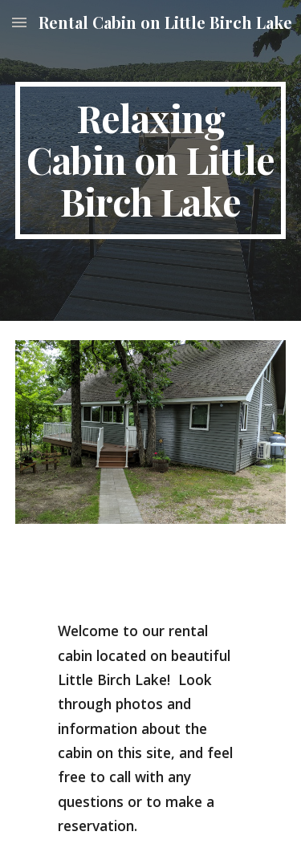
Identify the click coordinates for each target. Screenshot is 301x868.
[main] (151, 160)
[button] (19, 22)
